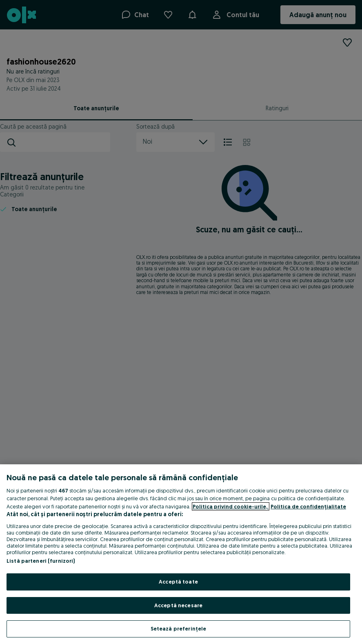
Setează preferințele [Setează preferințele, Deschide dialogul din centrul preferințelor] (179, 628)
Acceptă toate (178, 582)
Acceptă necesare (178, 605)
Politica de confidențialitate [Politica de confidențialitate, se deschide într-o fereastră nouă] (308, 506)
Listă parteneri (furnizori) (41, 561)
